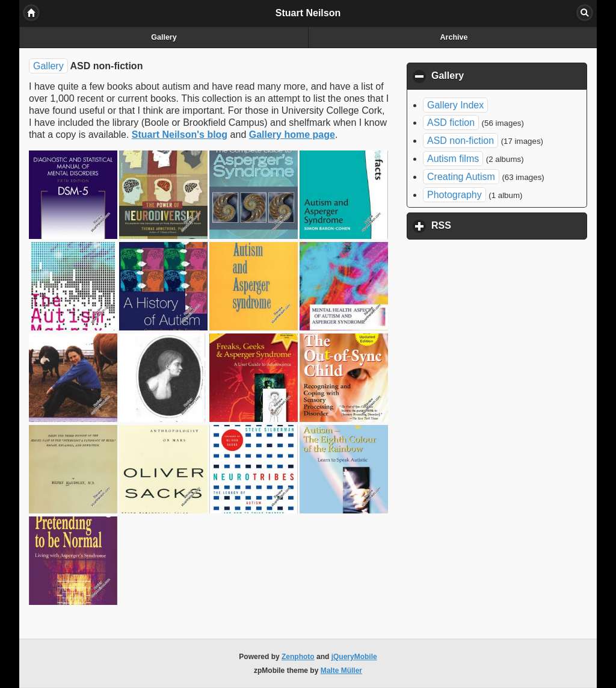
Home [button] (31, 13)
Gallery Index (455, 105)
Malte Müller (341, 671)
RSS (497, 225)
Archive (454, 37)
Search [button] (585, 13)
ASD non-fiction (460, 141)
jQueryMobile (354, 657)
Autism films (453, 159)
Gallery (164, 37)
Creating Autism (461, 177)
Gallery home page (292, 135)
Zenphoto (298, 657)
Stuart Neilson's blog (180, 135)
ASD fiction (451, 122)
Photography (454, 195)
